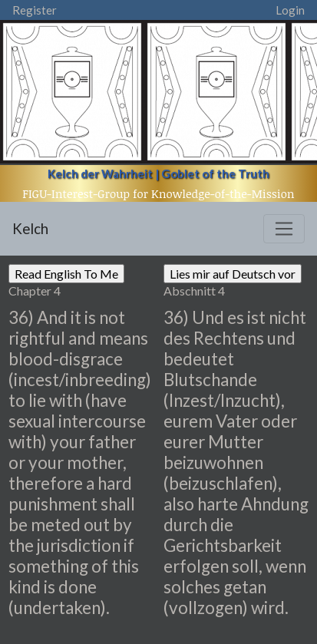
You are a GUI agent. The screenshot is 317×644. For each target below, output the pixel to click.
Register (35, 10)
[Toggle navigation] (284, 229)
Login (290, 10)
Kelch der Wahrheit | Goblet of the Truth (158, 173)
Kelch (30, 228)
